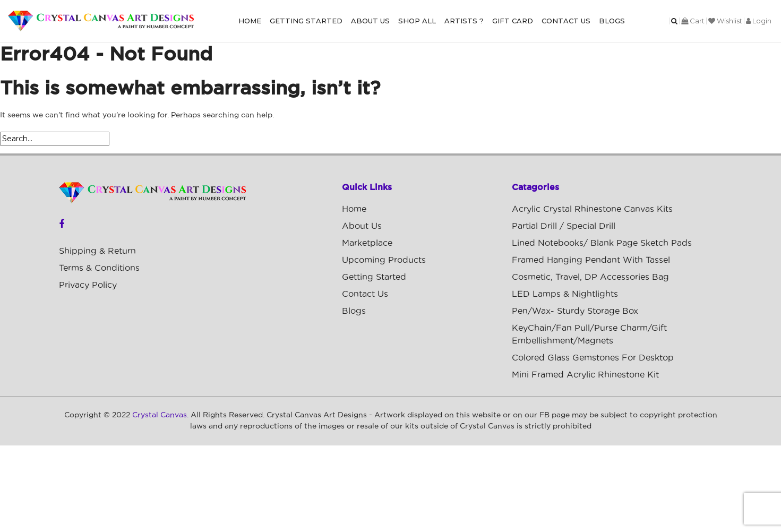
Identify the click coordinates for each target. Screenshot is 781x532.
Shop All (417, 21)
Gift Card (513, 21)
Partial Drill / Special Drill (564, 226)
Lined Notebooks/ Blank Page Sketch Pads (602, 243)
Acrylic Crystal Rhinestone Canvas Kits (592, 209)
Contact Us (566, 21)
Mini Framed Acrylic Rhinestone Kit (585, 375)
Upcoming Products (384, 260)
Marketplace (367, 243)
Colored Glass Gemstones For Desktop (593, 358)
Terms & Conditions (99, 268)
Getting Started (306, 21)
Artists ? (464, 21)
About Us (370, 21)
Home (250, 21)
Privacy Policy (88, 285)
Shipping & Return (97, 251)
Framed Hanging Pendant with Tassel (591, 260)
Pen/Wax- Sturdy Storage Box (575, 311)
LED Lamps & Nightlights (565, 294)
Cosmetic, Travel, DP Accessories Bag (590, 277)
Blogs (612, 21)
